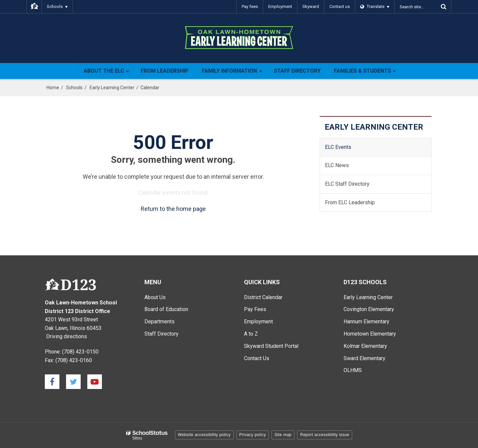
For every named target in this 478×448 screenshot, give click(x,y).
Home (53, 88)
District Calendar (263, 297)
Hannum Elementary (366, 321)
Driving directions (67, 336)
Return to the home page (173, 209)
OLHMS (353, 370)
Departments (159, 321)
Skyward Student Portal (271, 346)
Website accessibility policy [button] (204, 435)
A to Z (251, 334)
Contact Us (257, 358)
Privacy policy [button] (253, 435)
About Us (155, 297)
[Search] (443, 7)
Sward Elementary (364, 358)
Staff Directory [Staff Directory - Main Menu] (161, 334)
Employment (280, 6)
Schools (74, 88)
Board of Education (166, 309)
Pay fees (250, 6)
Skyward (311, 6)
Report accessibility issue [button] (325, 435)
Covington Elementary (369, 309)
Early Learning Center (112, 88)
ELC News (337, 165)
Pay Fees (255, 309)
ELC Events (338, 147)
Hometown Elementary (370, 334)
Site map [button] (283, 435)
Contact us (340, 6)
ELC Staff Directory (347, 184)
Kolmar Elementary (365, 346)
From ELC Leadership (350, 202)
